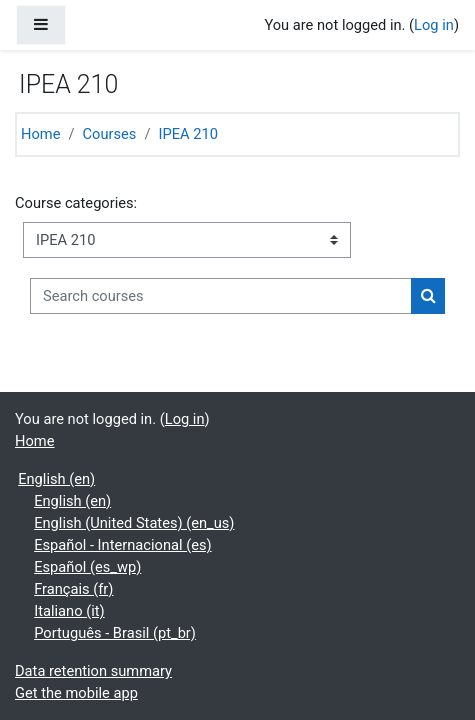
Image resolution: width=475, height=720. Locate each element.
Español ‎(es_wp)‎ (87, 567)
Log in (434, 25)
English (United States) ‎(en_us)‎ (134, 523)
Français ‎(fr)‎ (73, 589)
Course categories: (76, 203)
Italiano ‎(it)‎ (69, 611)
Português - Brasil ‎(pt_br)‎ (115, 633)
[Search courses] (221, 296)
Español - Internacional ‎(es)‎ (122, 545)
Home (40, 134)
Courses (110, 134)
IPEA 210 (187, 134)
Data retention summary (93, 671)
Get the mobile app (76, 693)
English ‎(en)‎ (56, 479)
